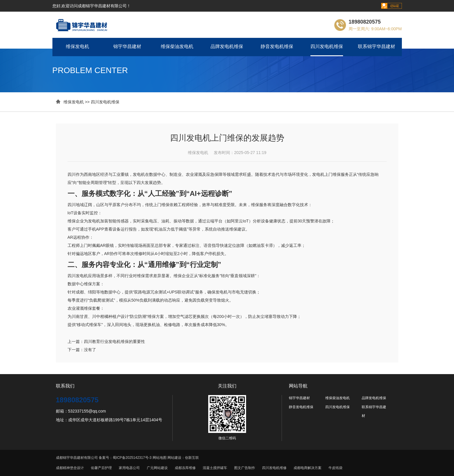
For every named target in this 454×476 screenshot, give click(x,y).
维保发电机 (77, 46)
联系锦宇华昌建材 (377, 46)
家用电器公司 (129, 468)
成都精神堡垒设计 (70, 468)
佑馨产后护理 (101, 468)
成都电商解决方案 (308, 468)
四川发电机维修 (274, 468)
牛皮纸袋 (335, 468)
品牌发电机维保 (227, 46)
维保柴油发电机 (177, 46)
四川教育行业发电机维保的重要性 (114, 341)
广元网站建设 (157, 468)
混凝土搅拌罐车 (215, 468)
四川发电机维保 (327, 46)
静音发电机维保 (277, 46)
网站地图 (160, 458)
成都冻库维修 (185, 468)
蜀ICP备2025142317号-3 (132, 458)
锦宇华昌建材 (127, 46)
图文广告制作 (245, 468)
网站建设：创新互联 (183, 458)
